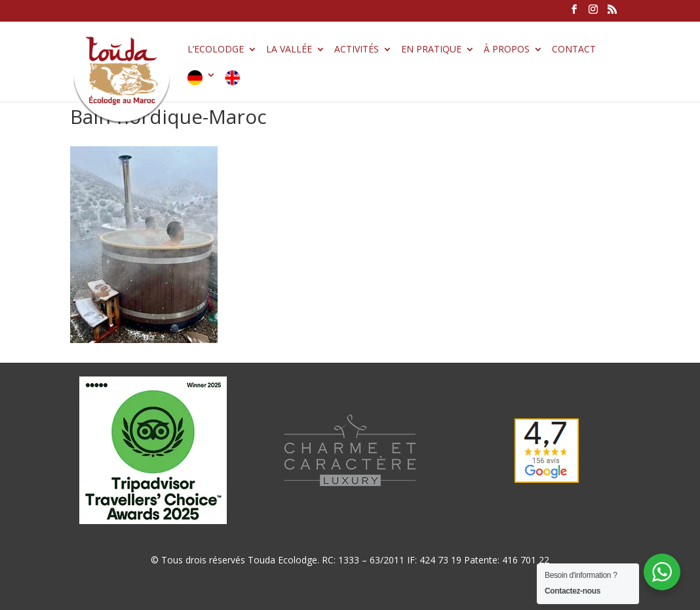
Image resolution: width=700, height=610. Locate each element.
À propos (507, 50)
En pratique (431, 50)
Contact (574, 50)
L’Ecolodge (216, 50)
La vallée (289, 50)
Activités (357, 50)
